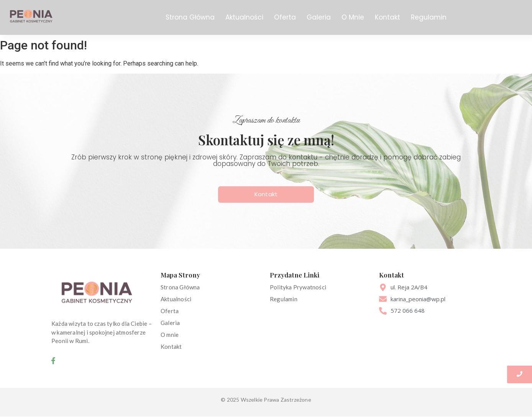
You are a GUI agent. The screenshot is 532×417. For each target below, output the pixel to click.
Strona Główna (190, 17)
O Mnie (353, 17)
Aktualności (244, 17)
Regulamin (429, 17)
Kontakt (388, 17)
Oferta (285, 17)
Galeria (319, 17)
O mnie (170, 335)
